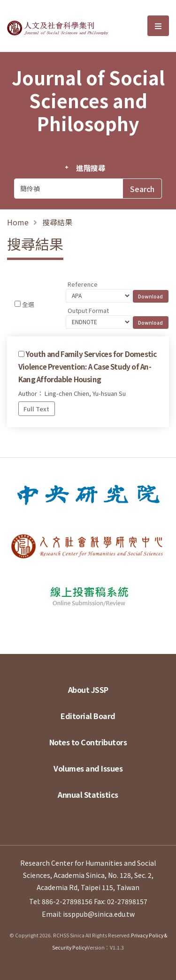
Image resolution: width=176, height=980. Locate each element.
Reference (83, 284)
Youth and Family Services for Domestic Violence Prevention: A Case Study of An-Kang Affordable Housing (88, 366)
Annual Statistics (88, 794)
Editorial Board (88, 716)
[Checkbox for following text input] (18, 304)
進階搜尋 (91, 168)
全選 (28, 304)
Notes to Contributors (88, 742)
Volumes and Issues (88, 768)
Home (18, 222)
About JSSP (88, 690)
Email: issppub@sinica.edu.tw (88, 914)
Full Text (36, 409)
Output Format (88, 310)
